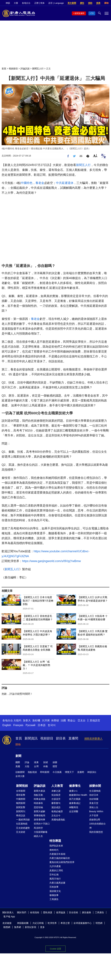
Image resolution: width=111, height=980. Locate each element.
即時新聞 (45, 772)
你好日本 (94, 795)
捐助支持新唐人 (93, 739)
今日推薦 (57, 772)
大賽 (16, 3)
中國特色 (27, 183)
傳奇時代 (54, 850)
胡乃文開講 (75, 799)
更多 (42, 927)
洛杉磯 (36, 720)
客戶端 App (9, 917)
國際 (18, 762)
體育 (55, 766)
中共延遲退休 (65, 183)
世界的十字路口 (42, 824)
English (7, 725)
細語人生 (38, 836)
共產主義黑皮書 (57, 883)
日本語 (42, 725)
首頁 (4, 69)
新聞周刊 (21, 811)
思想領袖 (38, 807)
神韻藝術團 (23, 923)
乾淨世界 (52, 923)
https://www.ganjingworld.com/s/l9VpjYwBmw (51, 561)
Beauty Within (96, 811)
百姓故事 (54, 887)
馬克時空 (38, 828)
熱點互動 (38, 795)
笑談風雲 (56, 795)
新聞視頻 (22, 786)
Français (18, 725)
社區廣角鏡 (22, 824)
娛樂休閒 (95, 786)
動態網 (7, 927)
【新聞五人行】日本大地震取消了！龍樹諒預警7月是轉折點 (38, 601)
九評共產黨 (55, 866)
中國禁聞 (21, 799)
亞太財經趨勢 (23, 828)
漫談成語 (56, 807)
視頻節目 (13, 69)
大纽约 (17, 720)
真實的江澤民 (56, 870)
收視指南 (35, 912)
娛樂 (55, 762)
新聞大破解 (39, 811)
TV (92, 13)
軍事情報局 (39, 815)
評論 (27, 762)
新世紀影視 (31, 927)
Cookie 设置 (55, 949)
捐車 (98, 3)
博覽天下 (69, 772)
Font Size (95, 156)
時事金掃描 (39, 799)
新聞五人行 (38, 69)
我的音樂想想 (96, 832)
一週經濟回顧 (23, 820)
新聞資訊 (31, 738)
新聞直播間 (79, 13)
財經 (46, 762)
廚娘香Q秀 (95, 820)
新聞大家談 (39, 791)
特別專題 (55, 841)
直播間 (73, 738)
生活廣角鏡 (95, 791)
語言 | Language (56, 3)
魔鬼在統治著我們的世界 (62, 862)
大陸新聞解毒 (41, 832)
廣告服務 (86, 912)
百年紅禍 (54, 875)
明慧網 (99, 923)
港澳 (36, 762)
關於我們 (22, 912)
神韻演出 (92, 772)
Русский (30, 725)
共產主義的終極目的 (60, 858)
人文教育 (57, 786)
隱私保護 (48, 912)
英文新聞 (72, 3)
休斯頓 (55, 720)
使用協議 (61, 912)
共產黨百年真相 (57, 854)
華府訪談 (21, 815)
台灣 (36, 766)
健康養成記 (75, 803)
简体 (42, 3)
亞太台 (82, 720)
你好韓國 (94, 799)
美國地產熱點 (58, 820)
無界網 (18, 927)
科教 (46, 766)
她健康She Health (78, 795)
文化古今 (56, 815)
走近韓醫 (74, 811)
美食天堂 (94, 803)
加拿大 (27, 720)
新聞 (18, 756)
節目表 (61, 738)
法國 (63, 720)
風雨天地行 (55, 879)
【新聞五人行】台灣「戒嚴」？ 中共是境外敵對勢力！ (36, 665)
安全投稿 (73, 912)
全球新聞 (21, 791)
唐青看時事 (39, 820)
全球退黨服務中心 (83, 923)
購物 (106, 3)
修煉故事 (54, 895)
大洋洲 (46, 720)
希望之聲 (65, 923)
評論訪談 (25, 69)
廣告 (82, 3)
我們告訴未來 (56, 846)
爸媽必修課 (57, 811)
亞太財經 (21, 832)
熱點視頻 (32, 772)
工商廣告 (54, 899)
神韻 (8, 3)
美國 (18, 766)
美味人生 (94, 807)
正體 (36, 3)
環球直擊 (21, 795)
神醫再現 (74, 807)
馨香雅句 (56, 803)
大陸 (27, 766)
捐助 (90, 3)
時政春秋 (38, 803)
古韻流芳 (56, 799)
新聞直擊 (21, 807)
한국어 (52, 725)
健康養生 (75, 786)
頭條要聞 (20, 772)
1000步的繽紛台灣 (97, 826)
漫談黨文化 (55, 891)
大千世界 (94, 815)
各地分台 (26, 3)
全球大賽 (20, 776)
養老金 (40, 183)
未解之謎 (56, 791)
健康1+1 (73, 791)
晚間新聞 (21, 803)
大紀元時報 (38, 923)
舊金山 (71, 720)
